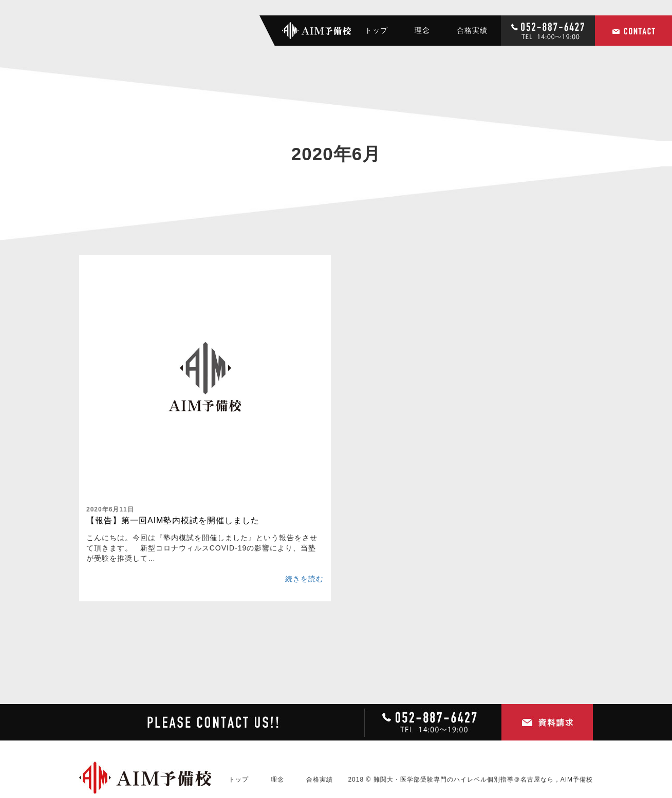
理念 (422, 30)
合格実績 (472, 30)
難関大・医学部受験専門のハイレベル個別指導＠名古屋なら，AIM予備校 (483, 780)
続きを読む (304, 579)
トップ (376, 30)
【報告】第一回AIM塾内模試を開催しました (173, 520)
